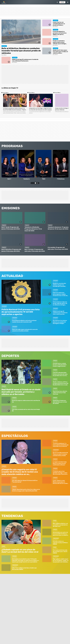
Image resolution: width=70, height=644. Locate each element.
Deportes (10, 356)
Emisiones (11, 208)
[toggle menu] (68, 2)
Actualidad (12, 276)
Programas (12, 146)
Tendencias (12, 516)
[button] (35, 183)
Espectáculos (15, 436)
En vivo (62, 2)
